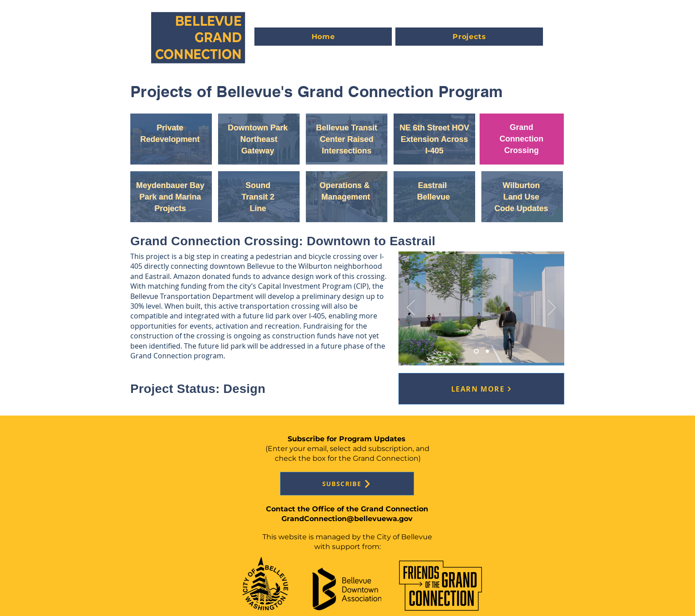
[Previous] (411, 308)
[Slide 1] (487, 351)
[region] (171, 139)
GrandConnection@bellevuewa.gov (347, 519)
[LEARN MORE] (481, 389)
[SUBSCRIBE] (347, 484)
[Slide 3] (476, 351)
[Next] (552, 308)
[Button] (172, 138)
